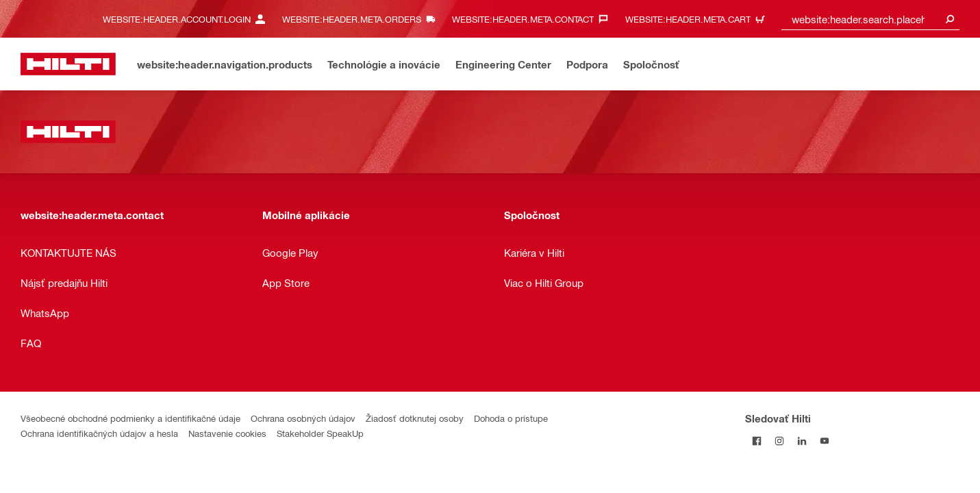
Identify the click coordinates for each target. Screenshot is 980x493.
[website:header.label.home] (68, 64)
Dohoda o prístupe (511, 418)
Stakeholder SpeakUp (320, 433)
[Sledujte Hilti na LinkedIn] (802, 441)
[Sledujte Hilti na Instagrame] (779, 441)
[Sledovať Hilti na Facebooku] (756, 441)
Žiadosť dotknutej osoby (415, 418)
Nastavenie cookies (227, 433)
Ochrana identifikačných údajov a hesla (99, 433)
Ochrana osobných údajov (303, 418)
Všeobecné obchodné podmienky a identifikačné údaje (130, 418)
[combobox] (870, 19)
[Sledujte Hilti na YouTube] (824, 441)
